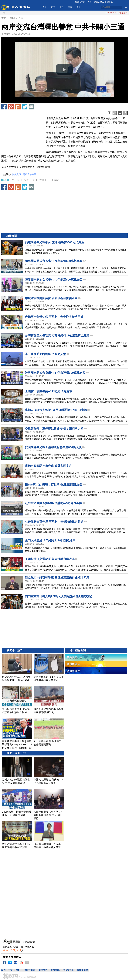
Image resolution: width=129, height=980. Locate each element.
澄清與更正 (68, 970)
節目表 (110, 2)
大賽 (90, 2)
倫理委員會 (82, 970)
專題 (70, 7)
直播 (45, 7)
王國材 (55, 180)
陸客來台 (29, 180)
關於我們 (43, 970)
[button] (65, 70)
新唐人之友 (99, 2)
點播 (79, 7)
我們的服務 (30, 970)
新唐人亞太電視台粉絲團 (24, 174)
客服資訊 (55, 970)
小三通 (15, 180)
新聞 (53, 7)
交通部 (43, 180)
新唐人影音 (80, 2)
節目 (62, 7)
